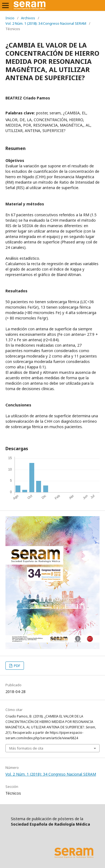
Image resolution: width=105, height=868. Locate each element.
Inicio (10, 18)
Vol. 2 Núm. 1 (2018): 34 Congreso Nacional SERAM (46, 23)
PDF (17, 666)
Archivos (28, 18)
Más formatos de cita (26, 748)
